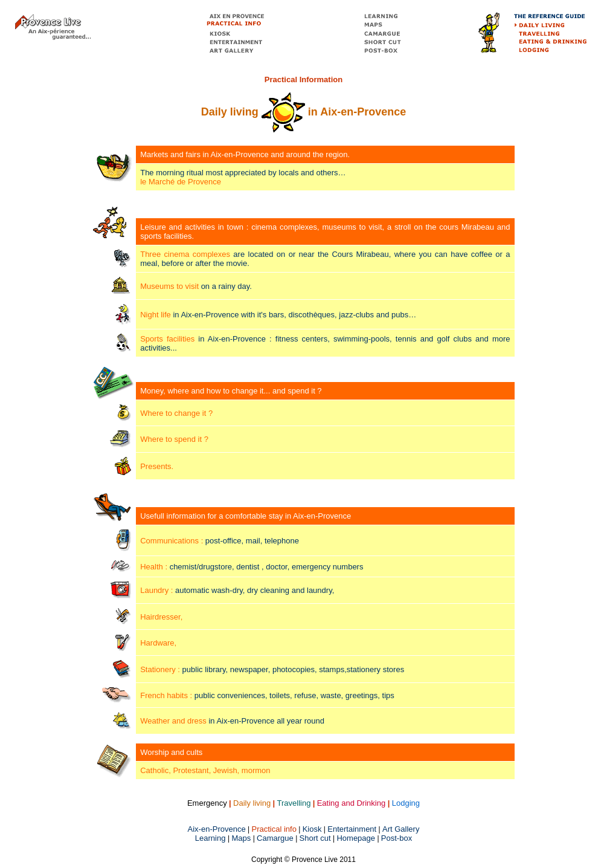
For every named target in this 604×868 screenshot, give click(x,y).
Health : (154, 567)
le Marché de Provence (181, 182)
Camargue (275, 838)
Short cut (315, 838)
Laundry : (156, 590)
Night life (156, 315)
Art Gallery (401, 829)
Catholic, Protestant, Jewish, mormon (205, 770)
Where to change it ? (176, 413)
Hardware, (158, 643)
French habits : (166, 695)
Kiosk (312, 829)
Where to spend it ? (174, 439)
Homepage (356, 838)
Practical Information (304, 79)
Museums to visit (169, 286)
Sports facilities (167, 339)
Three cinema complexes (185, 254)
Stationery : (161, 669)
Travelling (294, 803)
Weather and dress (173, 721)
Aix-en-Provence (217, 829)
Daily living (252, 803)
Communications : (172, 541)
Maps (242, 838)
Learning (211, 838)
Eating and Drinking (351, 803)
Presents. (157, 466)
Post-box (397, 838)
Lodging (406, 803)
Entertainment (352, 829)
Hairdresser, (161, 617)
